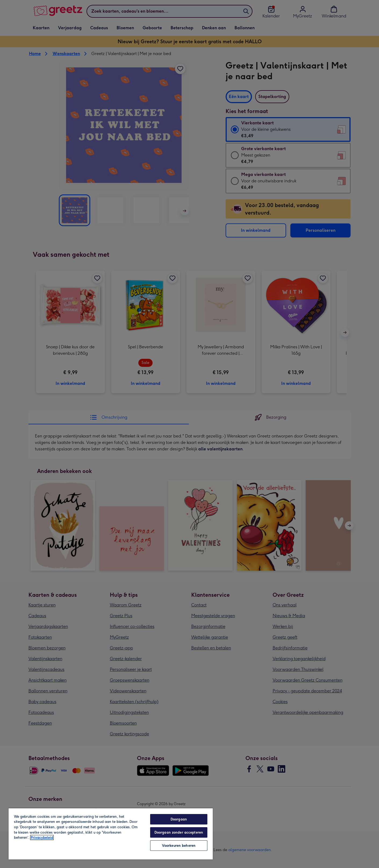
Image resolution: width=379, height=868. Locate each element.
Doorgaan (179, 819)
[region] (111, 834)
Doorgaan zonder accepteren (179, 832)
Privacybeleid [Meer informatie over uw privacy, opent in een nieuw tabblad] (42, 838)
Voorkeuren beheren (179, 846)
